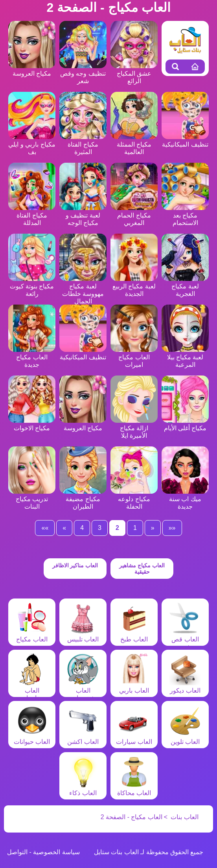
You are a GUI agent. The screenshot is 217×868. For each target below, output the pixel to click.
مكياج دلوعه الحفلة (134, 499)
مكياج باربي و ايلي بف (32, 144)
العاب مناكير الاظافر (75, 565)
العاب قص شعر (185, 639)
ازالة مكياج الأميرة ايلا (134, 428)
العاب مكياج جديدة (32, 357)
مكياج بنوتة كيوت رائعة (32, 286)
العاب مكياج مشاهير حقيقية (142, 569)
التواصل (17, 852)
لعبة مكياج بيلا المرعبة (185, 357)
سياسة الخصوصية (56, 852)
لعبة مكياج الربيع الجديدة (134, 286)
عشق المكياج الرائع (134, 73)
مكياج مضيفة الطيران (83, 499)
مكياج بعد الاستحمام (185, 215)
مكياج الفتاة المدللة (32, 215)
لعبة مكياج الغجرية (185, 286)
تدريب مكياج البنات (32, 499)
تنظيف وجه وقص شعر (83, 73)
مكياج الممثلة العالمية (134, 144)
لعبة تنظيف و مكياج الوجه (83, 215)
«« (172, 528)
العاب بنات (184, 817)
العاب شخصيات (83, 690)
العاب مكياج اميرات (134, 357)
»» (45, 528)
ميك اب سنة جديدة (185, 499)
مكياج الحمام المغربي (134, 215)
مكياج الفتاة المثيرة (83, 144)
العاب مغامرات (32, 690)
